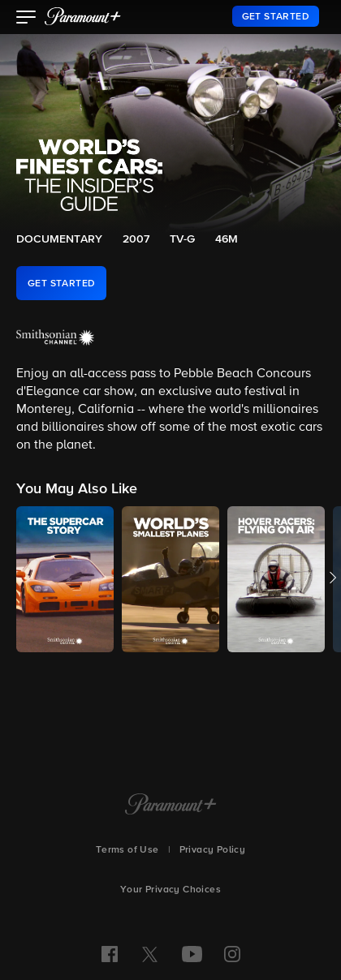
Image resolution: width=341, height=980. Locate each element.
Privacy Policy (213, 850)
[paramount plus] (83, 16)
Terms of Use (127, 850)
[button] (26, 19)
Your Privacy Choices (170, 890)
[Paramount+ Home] (171, 806)
